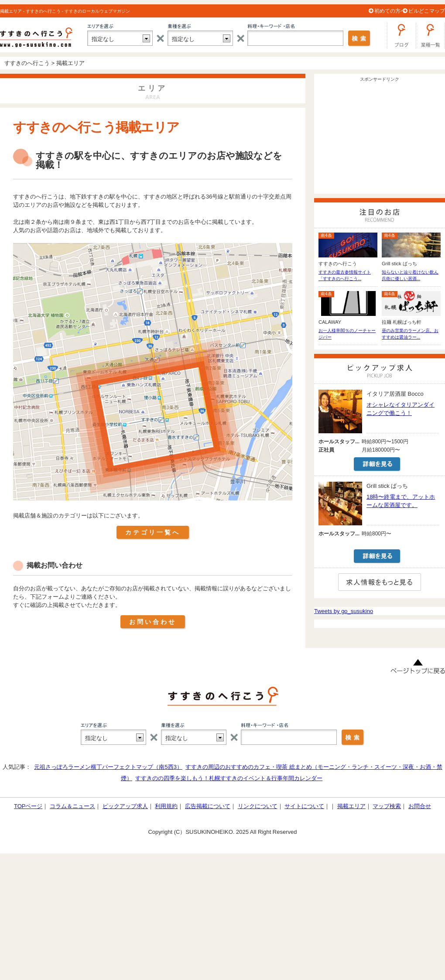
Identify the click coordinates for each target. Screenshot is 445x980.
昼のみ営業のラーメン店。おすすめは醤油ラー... (410, 334)
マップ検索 (387, 806)
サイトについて (304, 806)
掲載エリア (351, 806)
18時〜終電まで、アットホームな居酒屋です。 (401, 501)
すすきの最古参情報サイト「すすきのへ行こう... (345, 275)
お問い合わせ (153, 622)
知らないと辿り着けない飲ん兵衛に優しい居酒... (410, 275)
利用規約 (166, 806)
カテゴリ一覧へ (153, 532)
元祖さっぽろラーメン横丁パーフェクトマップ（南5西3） (108, 767)
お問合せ (420, 806)
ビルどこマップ (427, 11)
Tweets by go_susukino (344, 611)
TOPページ (28, 806)
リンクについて (258, 806)
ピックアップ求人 (125, 806)
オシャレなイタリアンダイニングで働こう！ (400, 409)
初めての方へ (390, 11)
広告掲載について (208, 806)
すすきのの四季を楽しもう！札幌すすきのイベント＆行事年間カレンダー (229, 778)
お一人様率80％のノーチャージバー (347, 334)
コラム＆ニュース (72, 806)
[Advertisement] (380, 139)
